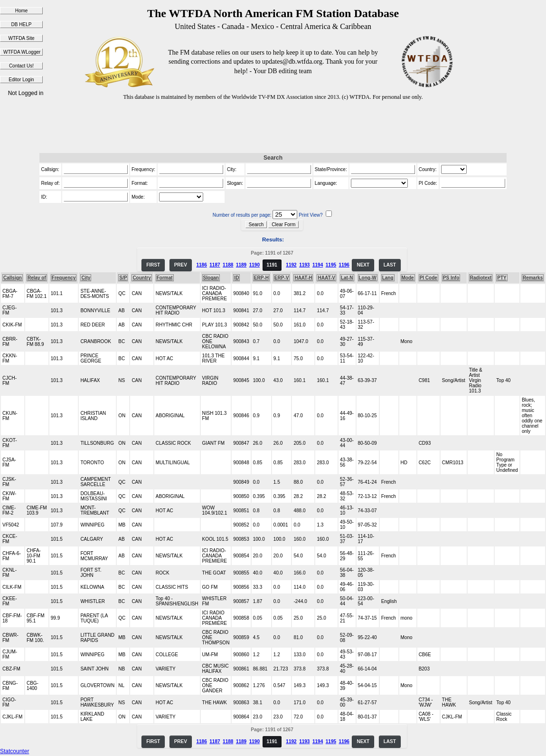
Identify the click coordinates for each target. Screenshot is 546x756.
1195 (331, 265)
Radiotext (481, 278)
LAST (390, 265)
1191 (272, 265)
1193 (304, 265)
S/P (123, 278)
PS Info (451, 278)
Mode (408, 278)
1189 (241, 265)
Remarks (533, 278)
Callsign (13, 278)
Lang (388, 278)
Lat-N (347, 278)
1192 (291, 265)
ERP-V (282, 278)
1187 (215, 265)
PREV (181, 265)
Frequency (64, 278)
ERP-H (261, 278)
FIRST (153, 265)
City (86, 278)
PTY (502, 278)
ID (236, 278)
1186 (201, 265)
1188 (228, 265)
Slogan (211, 278)
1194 (318, 265)
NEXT (363, 265)
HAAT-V (326, 278)
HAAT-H (303, 278)
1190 (254, 265)
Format (165, 278)
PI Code (428, 278)
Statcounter (14, 751)
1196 (344, 265)
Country (141, 278)
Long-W (368, 278)
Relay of (37, 278)
